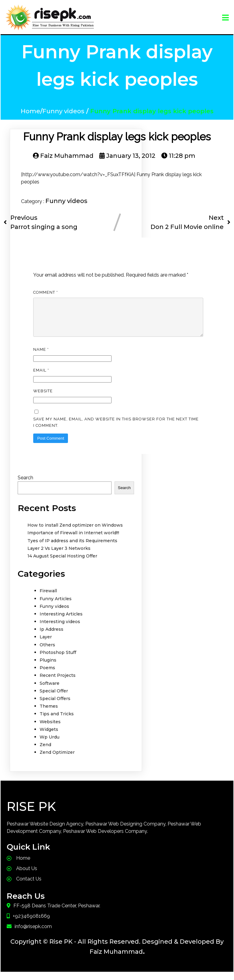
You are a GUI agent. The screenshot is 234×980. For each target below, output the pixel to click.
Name (41, 357)
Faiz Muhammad (116, 959)
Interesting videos (60, 629)
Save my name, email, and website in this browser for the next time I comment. (116, 430)
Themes (49, 713)
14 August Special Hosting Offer (62, 563)
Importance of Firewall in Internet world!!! (73, 540)
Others (47, 652)
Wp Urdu (50, 744)
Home (30, 111)
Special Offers (55, 706)
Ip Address (51, 637)
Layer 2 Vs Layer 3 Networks (59, 556)
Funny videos (63, 111)
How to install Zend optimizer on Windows (75, 532)
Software (50, 691)
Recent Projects (58, 683)
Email (41, 377)
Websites (50, 729)
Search (25, 485)
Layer (46, 644)
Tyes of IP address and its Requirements (72, 548)
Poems (47, 675)
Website (43, 398)
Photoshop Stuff (58, 660)
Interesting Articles (61, 621)
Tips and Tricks (57, 721)
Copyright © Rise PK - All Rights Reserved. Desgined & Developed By (117, 949)
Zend (45, 752)
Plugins (48, 667)
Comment (46, 292)
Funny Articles (56, 606)
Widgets (49, 737)
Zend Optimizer (57, 760)
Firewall (48, 598)
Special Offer (54, 698)
